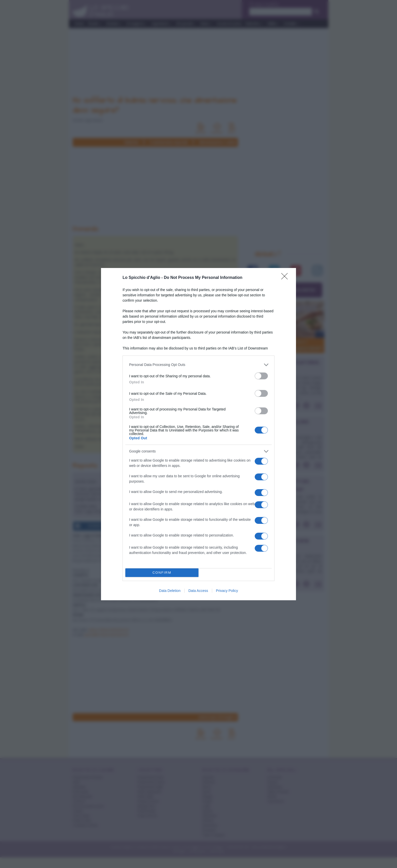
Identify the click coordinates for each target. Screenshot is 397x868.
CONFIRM (162, 573)
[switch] (261, 376)
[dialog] (198, 434)
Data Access (198, 591)
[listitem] (198, 365)
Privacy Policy (227, 591)
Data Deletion (170, 591)
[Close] (286, 278)
